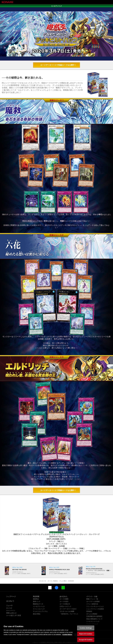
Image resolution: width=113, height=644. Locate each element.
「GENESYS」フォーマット (69, 604)
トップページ (11, 587)
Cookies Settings (86, 630)
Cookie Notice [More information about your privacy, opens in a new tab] (67, 637)
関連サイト (90, 617)
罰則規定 (89, 602)
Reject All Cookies (86, 636)
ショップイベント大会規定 (95, 599)
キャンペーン (11, 601)
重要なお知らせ (11, 603)
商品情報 (36, 587)
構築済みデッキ (38, 594)
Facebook (56, 578)
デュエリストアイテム (40, 602)
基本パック (37, 592)
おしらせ (9, 598)
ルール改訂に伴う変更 (14, 606)
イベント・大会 (92, 587)
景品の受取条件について (94, 609)
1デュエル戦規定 (92, 604)
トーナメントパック (93, 612)
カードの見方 (64, 592)
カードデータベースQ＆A (68, 599)
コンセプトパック (39, 597)
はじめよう (10, 591)
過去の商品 (37, 604)
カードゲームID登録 (93, 592)
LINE (63, 578)
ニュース (9, 596)
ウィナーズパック (92, 614)
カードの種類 (64, 589)
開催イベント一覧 (92, 589)
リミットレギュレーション (95, 597)
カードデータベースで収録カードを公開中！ (58, 55)
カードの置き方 (65, 594)
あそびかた (64, 587)
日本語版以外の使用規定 (94, 607)
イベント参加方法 (92, 594)
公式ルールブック (66, 597)
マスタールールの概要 (67, 602)
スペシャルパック (39, 599)
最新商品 (36, 589)
